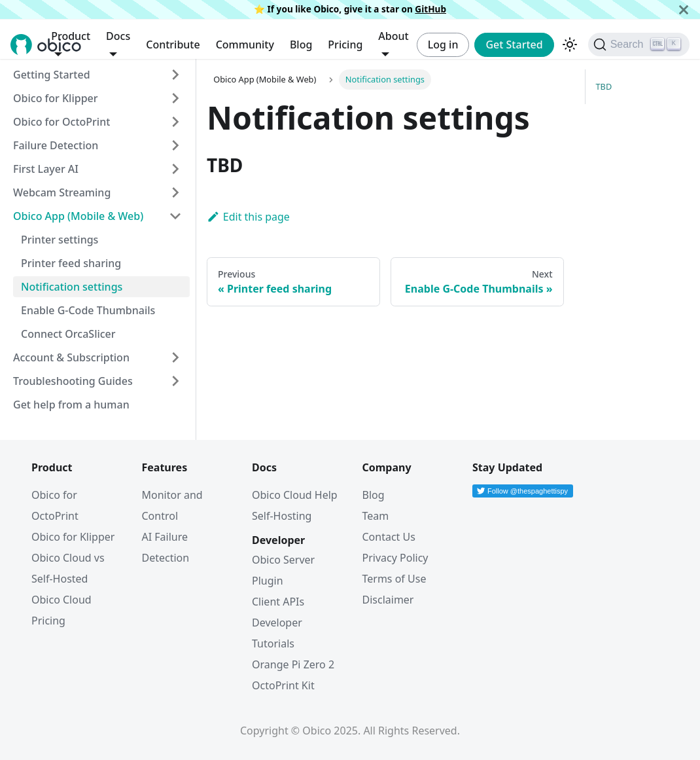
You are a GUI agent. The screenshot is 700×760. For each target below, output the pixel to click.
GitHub (430, 9)
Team (376, 516)
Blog (301, 45)
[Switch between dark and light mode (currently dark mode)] (570, 45)
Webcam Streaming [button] (62, 192)
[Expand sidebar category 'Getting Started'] (175, 75)
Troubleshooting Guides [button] (73, 381)
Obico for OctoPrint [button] (61, 122)
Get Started (514, 45)
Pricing (345, 45)
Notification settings (72, 287)
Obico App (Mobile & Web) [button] (78, 216)
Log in (443, 45)
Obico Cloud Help (295, 495)
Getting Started (52, 75)
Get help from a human (71, 405)
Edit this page (248, 217)
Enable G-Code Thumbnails (88, 310)
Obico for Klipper (56, 98)
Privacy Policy (395, 558)
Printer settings (60, 240)
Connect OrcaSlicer (68, 334)
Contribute (173, 45)
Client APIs (278, 602)
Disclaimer (388, 600)
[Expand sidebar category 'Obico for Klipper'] (175, 98)
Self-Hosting (282, 516)
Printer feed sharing (71, 263)
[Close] (684, 9)
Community (245, 45)
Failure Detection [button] (56, 145)
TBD (604, 86)
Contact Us (389, 537)
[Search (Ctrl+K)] (639, 45)
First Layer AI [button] (46, 169)
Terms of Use (394, 579)
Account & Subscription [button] (71, 357)
